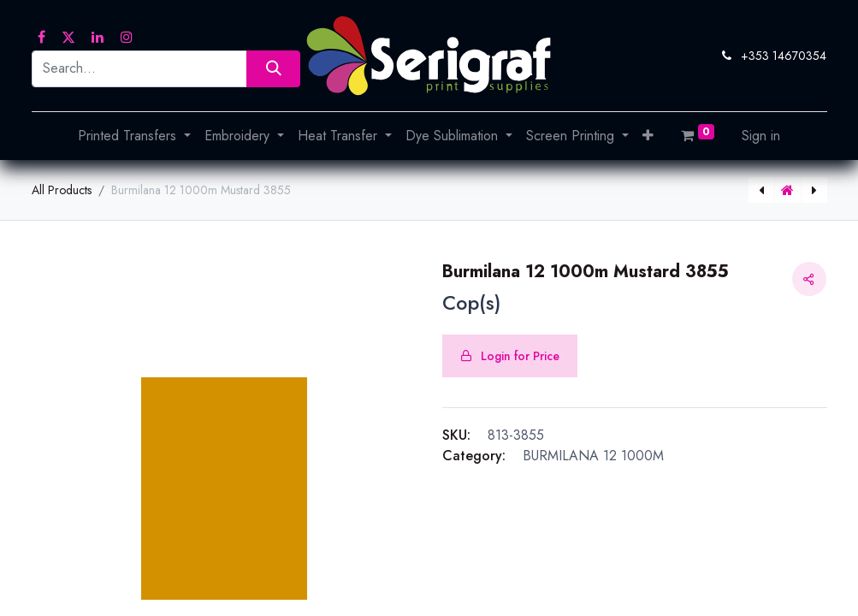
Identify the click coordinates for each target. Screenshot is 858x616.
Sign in (761, 136)
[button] (648, 136)
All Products (62, 190)
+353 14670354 (784, 56)
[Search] (273, 69)
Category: (474, 456)
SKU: (456, 435)
